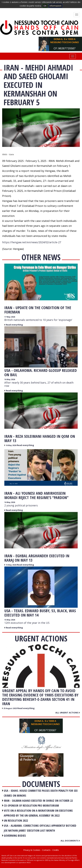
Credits (56, 850)
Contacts (46, 850)
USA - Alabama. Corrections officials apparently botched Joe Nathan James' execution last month (40, 828)
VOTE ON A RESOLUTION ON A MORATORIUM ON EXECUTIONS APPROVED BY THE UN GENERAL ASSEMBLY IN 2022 (38, 813)
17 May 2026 (10, 317)
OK (45, 6)
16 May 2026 (10, 379)
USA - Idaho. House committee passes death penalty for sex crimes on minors (41, 793)
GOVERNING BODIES (15, 836)
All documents (70, 841)
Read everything (14, 325)
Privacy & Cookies (32, 850)
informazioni (55, 6)
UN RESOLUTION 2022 (16, 821)
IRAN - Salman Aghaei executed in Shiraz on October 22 (38, 801)
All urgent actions (68, 712)
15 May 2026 (11, 565)
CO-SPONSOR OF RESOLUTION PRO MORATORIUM (31, 805)
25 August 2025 (10, 708)
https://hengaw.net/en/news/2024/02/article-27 (32, 242)
